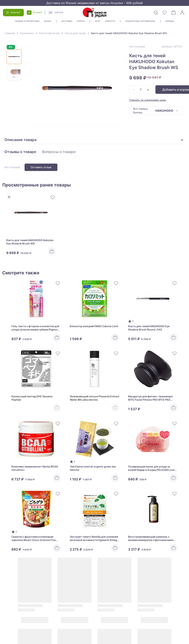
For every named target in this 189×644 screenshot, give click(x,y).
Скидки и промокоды (27, 21)
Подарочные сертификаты (140, 21)
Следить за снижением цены (148, 100)
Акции (48, 21)
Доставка (67, 21)
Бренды (170, 21)
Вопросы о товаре (59, 152)
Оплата (81, 21)
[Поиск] (156, 13)
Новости (110, 21)
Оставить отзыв (41, 167)
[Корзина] (173, 13)
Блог (98, 21)
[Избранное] (165, 13)
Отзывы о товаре (20, 152)
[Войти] (182, 13)
